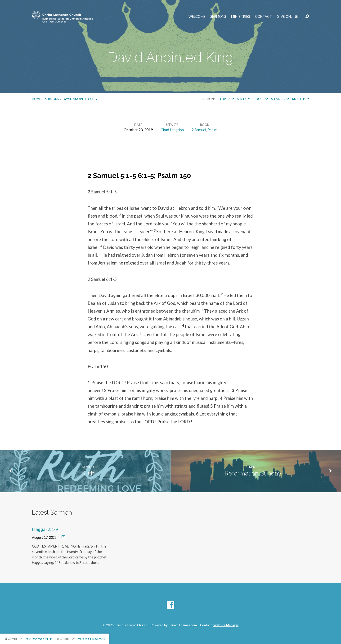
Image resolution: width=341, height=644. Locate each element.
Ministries (241, 17)
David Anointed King (80, 99)
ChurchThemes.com (183, 625)
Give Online (287, 17)
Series (244, 99)
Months (301, 99)
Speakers (280, 99)
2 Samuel (199, 130)
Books (261, 99)
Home (36, 99)
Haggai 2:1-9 (45, 529)
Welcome (197, 17)
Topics (227, 99)
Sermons (218, 17)
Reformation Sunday (253, 473)
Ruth (88, 473)
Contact (263, 17)
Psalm (212, 130)
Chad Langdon (172, 130)
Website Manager (226, 625)
